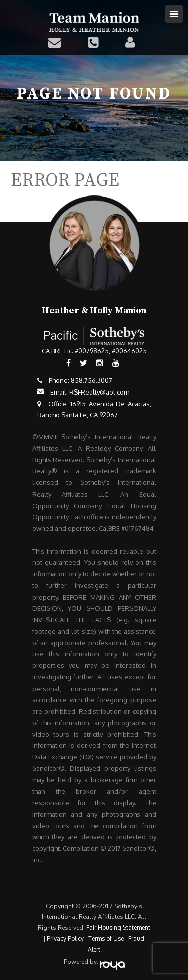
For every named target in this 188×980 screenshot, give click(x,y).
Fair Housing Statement (118, 927)
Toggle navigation (174, 14)
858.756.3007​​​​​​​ (91, 380)
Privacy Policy (65, 939)
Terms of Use (106, 939)
